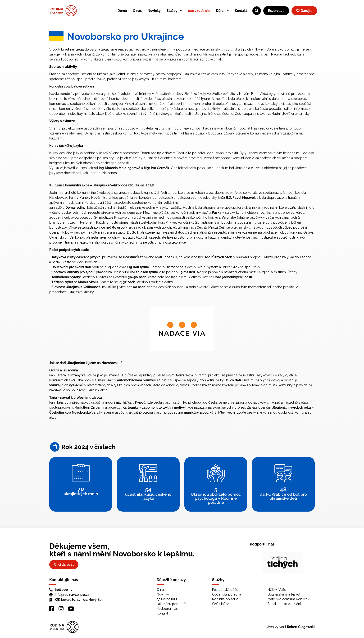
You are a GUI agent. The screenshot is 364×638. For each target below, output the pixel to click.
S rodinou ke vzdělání (284, 604)
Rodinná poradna (225, 599)
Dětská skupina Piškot (284, 594)
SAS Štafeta (221, 604)
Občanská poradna (227, 594)
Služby (174, 11)
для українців (199, 11)
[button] (257, 563)
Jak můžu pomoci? (171, 604)
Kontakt (241, 11)
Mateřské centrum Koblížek (288, 599)
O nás (137, 11)
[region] (282, 562)
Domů (122, 11)
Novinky (154, 11)
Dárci (223, 11)
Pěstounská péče (225, 590)
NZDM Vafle (277, 590)
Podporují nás (167, 609)
